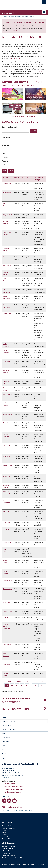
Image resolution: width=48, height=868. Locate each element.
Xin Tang (6, 529)
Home (4, 717)
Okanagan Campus (8, 848)
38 (43, 682)
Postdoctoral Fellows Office (13, 787)
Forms (4, 746)
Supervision (6, 738)
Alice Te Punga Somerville (6, 626)
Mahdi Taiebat (7, 414)
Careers (5, 835)
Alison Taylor (7, 602)
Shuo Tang (6, 511)
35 (28, 682)
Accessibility (41, 864)
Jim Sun (6, 257)
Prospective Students (17, 17)
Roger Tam (6, 476)
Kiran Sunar (7, 266)
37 (38, 682)
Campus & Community (9, 729)
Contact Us (6, 778)
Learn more (15, 58)
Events (4, 832)
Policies (5, 750)
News (4, 830)
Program (5, 145)
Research (29, 810)
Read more (14, 30)
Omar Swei (7, 361)
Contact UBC (6, 826)
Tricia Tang (6, 523)
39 (8, 685)
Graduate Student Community (14, 789)
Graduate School (6, 17)
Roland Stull (7, 192)
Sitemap (15, 810)
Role (4, 154)
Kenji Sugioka (7, 215)
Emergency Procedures (9, 864)
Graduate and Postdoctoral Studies (24, 764)
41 (18, 685)
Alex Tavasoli (7, 580)
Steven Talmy (7, 465)
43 (28, 685)
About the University (9, 828)
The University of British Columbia (17, 4)
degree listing (39, 71)
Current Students (7, 725)
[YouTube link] (14, 801)
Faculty (26, 177)
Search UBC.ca (7, 839)
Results (5, 161)
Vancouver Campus (8, 846)
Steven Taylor (7, 611)
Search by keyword (9, 127)
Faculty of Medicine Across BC (12, 858)
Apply (4, 758)
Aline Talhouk (7, 456)
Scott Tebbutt (7, 645)
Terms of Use (21, 864)
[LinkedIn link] (9, 801)
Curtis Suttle (7, 314)
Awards (4, 734)
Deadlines (5, 742)
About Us (5, 754)
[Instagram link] (4, 801)
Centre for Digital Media (10, 856)
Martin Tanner (7, 543)
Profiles (22, 810)
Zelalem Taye (7, 589)
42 (23, 685)
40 (13, 685)
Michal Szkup (7, 394)
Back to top (7, 810)
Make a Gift (6, 837)
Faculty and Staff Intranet (13, 792)
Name (6, 177)
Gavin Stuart (7, 184)
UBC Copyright (31, 864)
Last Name (6, 137)
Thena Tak (6, 423)
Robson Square (7, 854)
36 (33, 682)
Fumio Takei (7, 445)
